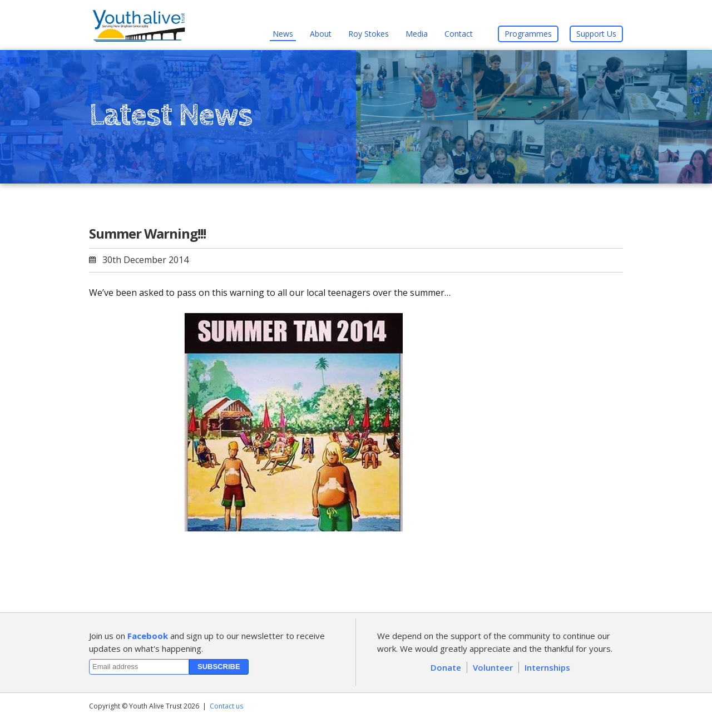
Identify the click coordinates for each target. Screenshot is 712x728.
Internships (547, 667)
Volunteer (493, 667)
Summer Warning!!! (147, 233)
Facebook (148, 636)
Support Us (596, 34)
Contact (459, 34)
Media (417, 34)
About (321, 34)
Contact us (226, 706)
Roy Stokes (369, 34)
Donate (446, 667)
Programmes (528, 34)
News (283, 34)
